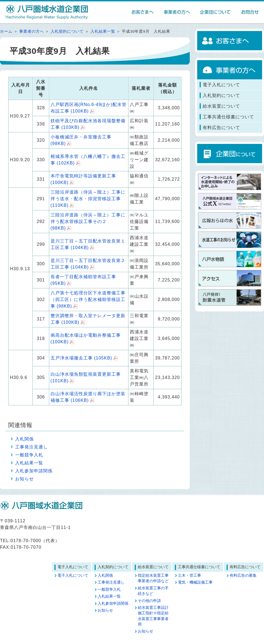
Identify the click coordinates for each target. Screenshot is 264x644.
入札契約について (67, 31)
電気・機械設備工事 (195, 582)
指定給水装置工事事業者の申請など (153, 578)
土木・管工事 (189, 575)
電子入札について (73, 575)
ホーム (6, 31)
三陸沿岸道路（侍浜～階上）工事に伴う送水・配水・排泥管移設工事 (88, 199)
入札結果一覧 (103, 31)
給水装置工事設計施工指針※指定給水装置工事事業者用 (153, 616)
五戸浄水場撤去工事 (81, 358)
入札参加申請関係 (34, 471)
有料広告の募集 (243, 575)
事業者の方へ (32, 31)
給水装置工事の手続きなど (153, 591)
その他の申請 (149, 601)
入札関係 (24, 439)
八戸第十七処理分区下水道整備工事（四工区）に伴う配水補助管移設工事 (88, 299)
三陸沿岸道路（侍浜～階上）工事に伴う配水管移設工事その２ (88, 221)
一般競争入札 (29, 455)
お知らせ (24, 479)
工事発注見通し (31, 447)
